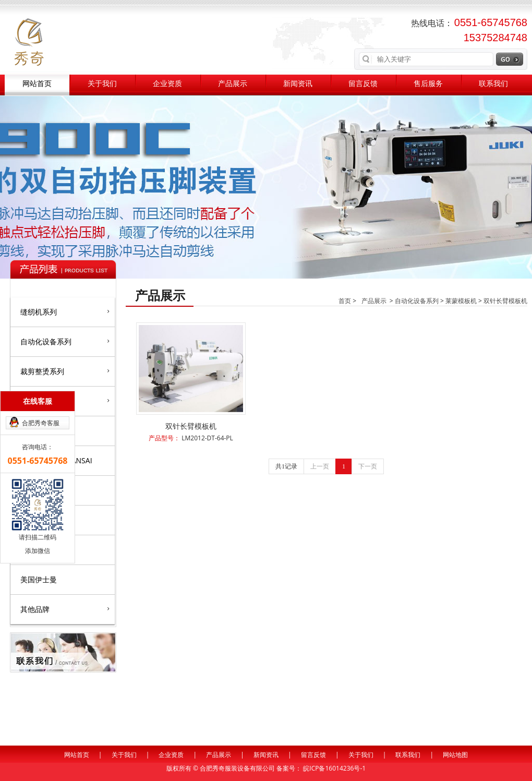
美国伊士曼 (39, 579)
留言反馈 (363, 84)
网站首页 (37, 84)
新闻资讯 (298, 84)
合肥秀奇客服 (41, 423)
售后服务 (428, 84)
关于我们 (102, 84)
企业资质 (167, 84)
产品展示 (233, 84)
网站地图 (455, 755)
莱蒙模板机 (461, 301)
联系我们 (493, 84)
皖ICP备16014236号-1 (334, 768)
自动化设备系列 (65, 341)
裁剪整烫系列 (65, 371)
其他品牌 (65, 609)
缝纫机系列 (65, 311)
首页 (345, 301)
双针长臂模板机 (505, 301)
